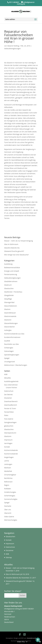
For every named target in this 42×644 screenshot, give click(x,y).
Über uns (8, 510)
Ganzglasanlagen (10, 422)
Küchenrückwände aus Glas (14, 334)
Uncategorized (10, 362)
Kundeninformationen (12, 337)
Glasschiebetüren (11, 306)
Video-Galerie (9, 517)
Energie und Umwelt (12, 271)
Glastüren (8, 320)
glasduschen (9, 426)
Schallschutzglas (10, 492)
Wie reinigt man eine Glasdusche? (17, 255)
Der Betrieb (8, 395)
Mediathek (8, 471)
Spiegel (7, 358)
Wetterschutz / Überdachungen (16, 365)
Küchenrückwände (11, 450)
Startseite (8, 506)
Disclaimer (8, 398)
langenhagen (9, 457)
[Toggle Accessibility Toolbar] (38, 640)
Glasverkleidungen (11, 323)
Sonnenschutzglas (11, 499)
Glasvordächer (10, 327)
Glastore (7, 309)
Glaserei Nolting (13, 46)
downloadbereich (11, 405)
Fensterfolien (9, 412)
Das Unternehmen (11, 385)
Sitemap (9, 557)
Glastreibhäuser (10, 313)
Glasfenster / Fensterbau (13, 292)
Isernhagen (8, 443)
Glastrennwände (10, 316)
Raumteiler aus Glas (12, 344)
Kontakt (7, 447)
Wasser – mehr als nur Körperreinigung (19, 241)
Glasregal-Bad (9, 302)
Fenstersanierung (11, 274)
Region (7, 485)
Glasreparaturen (10, 433)
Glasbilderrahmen (11, 281)
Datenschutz (9, 391)
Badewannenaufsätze (12, 267)
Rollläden (8, 489)
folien (6, 415)
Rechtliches (8, 478)
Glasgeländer (9, 295)
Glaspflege (8, 299)
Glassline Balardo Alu (12, 248)
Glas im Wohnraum (11, 244)
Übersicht (8, 513)
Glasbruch (8, 285)
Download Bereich (11, 401)
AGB (6, 374)
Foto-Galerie (9, 419)
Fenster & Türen (10, 408)
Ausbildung (8, 264)
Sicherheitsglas (10, 496)
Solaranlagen (9, 351)
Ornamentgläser (10, 475)
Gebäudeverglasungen (12, 49)
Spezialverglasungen (12, 355)
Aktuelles (8, 378)
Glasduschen (9, 288)
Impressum (8, 440)
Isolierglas (8, 330)
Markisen (8, 468)
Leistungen (8, 464)
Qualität (7, 341)
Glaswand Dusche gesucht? (14, 251)
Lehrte (7, 461)
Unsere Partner (12, 387)
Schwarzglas (9, 348)
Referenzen (8, 482)
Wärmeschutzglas (11, 520)
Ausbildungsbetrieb (11, 381)
